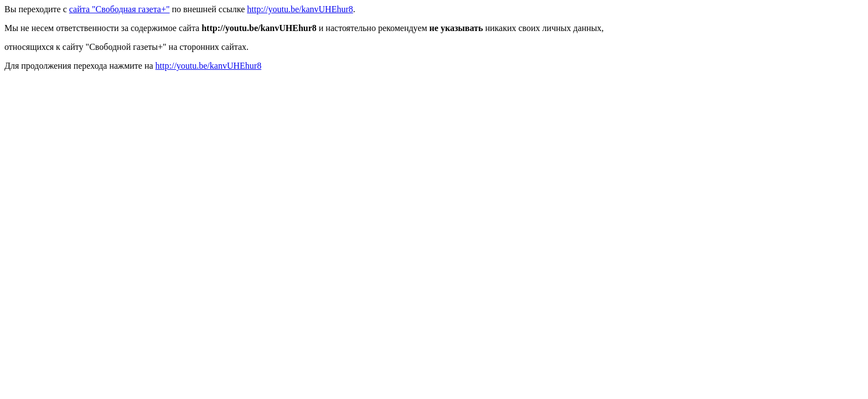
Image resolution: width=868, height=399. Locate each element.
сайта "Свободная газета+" (120, 9)
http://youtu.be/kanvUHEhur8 (300, 9)
